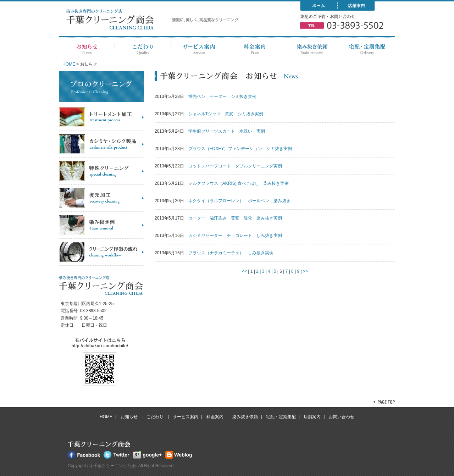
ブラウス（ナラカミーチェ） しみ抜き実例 (231, 253)
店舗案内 (312, 417)
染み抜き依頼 (245, 417)
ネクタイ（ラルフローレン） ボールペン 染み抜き (239, 201)
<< (244, 271)
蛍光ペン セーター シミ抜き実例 (222, 96)
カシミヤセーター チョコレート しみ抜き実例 (235, 236)
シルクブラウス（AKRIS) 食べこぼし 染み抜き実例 (239, 183)
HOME (69, 64)
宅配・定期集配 (281, 417)
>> (305, 271)
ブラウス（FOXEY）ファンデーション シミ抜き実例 (240, 149)
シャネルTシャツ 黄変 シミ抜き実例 (226, 114)
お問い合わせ (342, 417)
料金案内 (215, 417)
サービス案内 (186, 417)
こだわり (156, 417)
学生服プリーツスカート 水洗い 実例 (227, 131)
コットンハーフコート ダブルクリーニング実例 (235, 166)
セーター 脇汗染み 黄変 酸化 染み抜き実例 (235, 218)
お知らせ (130, 417)
